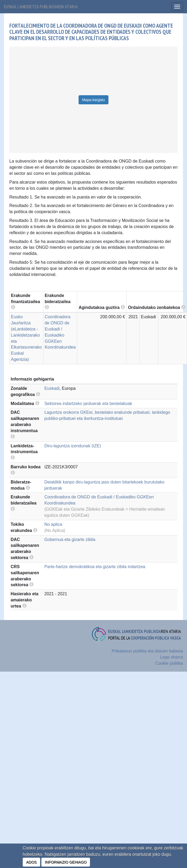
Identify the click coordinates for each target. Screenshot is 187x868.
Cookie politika (169, 663)
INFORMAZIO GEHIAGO (66, 862)
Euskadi (52, 388)
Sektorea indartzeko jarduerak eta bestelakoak (88, 404)
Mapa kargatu (93, 100)
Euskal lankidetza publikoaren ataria (41, 7)
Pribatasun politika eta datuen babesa (147, 651)
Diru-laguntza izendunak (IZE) (73, 446)
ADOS (31, 862)
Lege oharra (172, 657)
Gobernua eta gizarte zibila (70, 540)
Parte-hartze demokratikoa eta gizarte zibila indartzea (95, 567)
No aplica (53, 524)
